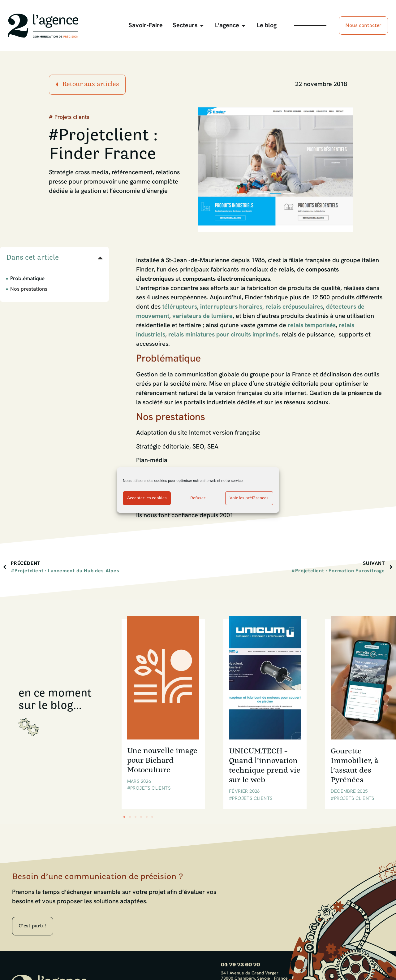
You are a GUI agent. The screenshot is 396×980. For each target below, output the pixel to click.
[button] (100, 258)
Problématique (27, 279)
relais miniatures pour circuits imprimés (223, 335)
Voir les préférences (249, 498)
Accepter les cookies (147, 498)
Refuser (198, 498)
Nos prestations (29, 289)
